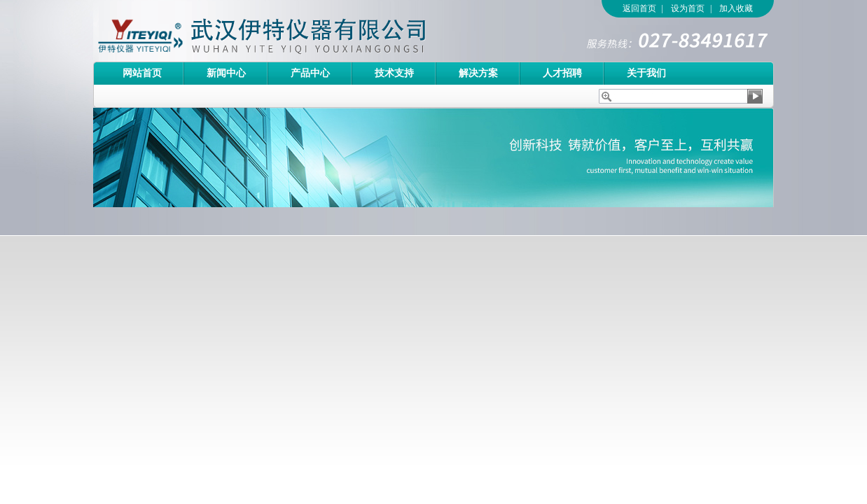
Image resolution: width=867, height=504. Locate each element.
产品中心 (310, 73)
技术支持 (394, 73)
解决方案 (478, 73)
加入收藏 (736, 8)
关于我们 (646, 73)
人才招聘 (562, 73)
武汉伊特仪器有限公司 (286, 31)
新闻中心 (226, 73)
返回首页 (639, 8)
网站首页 (142, 73)
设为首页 (688, 8)
